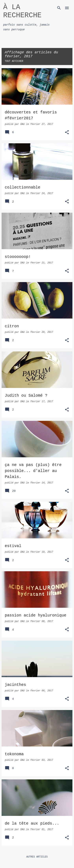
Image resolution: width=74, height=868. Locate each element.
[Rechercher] (59, 8)
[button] (67, 133)
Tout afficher (14, 61)
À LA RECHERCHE (22, 11)
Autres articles (37, 857)
